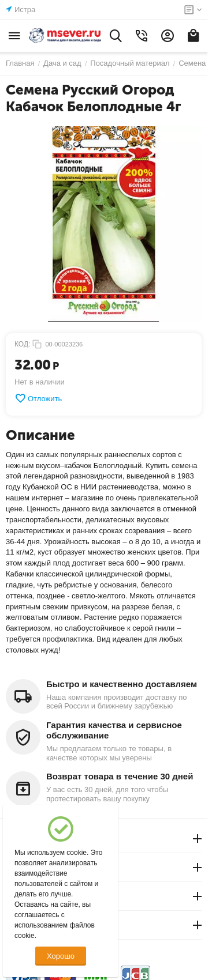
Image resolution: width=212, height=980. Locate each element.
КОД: (22, 344)
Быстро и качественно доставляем (122, 684)
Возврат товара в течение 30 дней (120, 776)
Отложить (38, 398)
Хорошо (61, 956)
